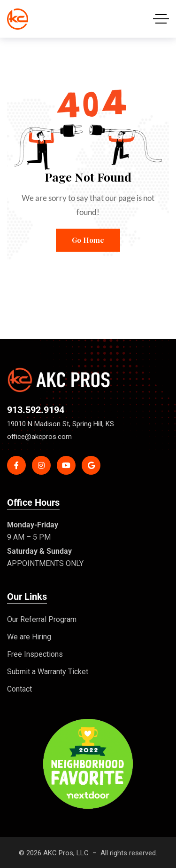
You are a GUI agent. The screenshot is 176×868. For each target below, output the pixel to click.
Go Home (88, 240)
